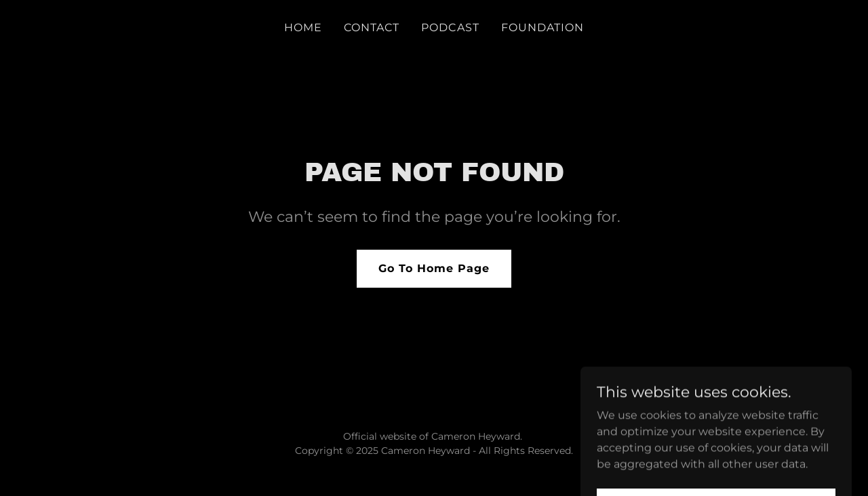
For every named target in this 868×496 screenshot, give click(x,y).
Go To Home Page (434, 268)
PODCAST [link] (450, 27)
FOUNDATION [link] (542, 27)
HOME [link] (303, 27)
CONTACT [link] (372, 27)
